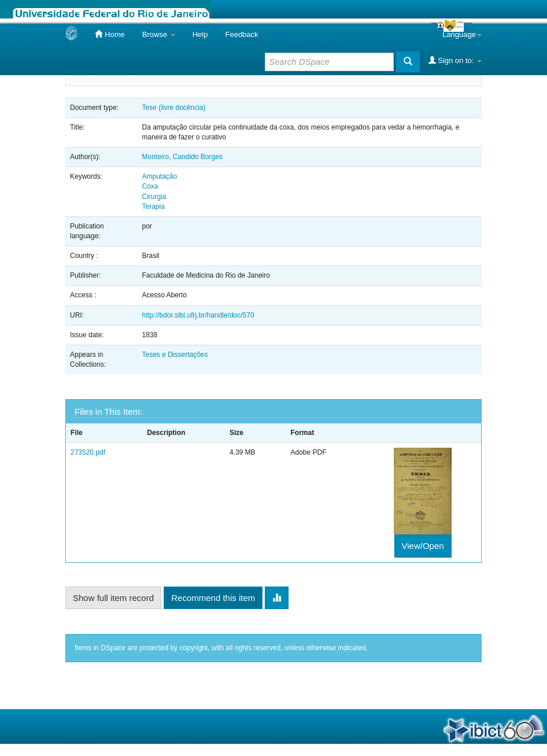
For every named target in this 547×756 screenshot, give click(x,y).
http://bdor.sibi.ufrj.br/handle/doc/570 (198, 315)
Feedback (241, 34)
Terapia (153, 206)
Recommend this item (213, 598)
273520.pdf (88, 452)
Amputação (159, 176)
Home (110, 34)
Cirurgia (154, 197)
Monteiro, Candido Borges (182, 157)
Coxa (150, 186)
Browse (159, 34)
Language (462, 34)
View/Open (423, 546)
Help (200, 34)
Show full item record (113, 598)
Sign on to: (455, 60)
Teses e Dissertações (175, 355)
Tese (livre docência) (173, 108)
